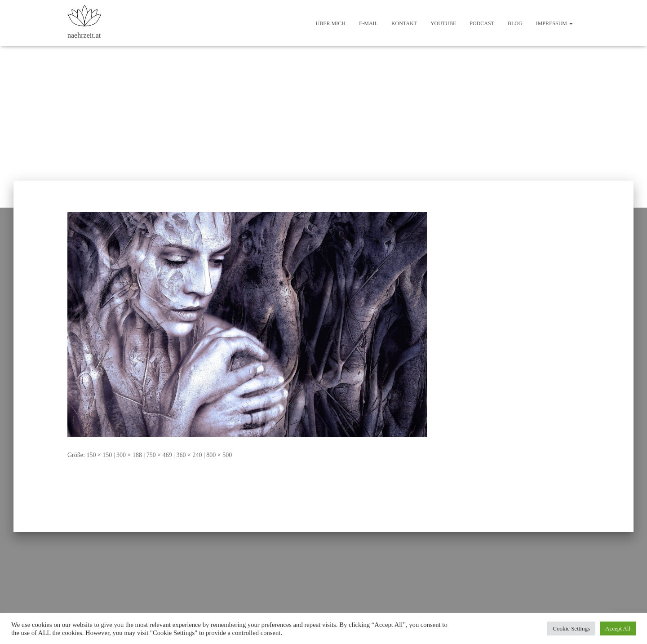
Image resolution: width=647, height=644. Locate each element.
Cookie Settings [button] (571, 628)
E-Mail (368, 23)
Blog (515, 23)
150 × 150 (99, 455)
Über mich (331, 23)
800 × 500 (219, 455)
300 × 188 (129, 455)
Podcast (482, 23)
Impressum (554, 23)
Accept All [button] (618, 628)
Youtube (443, 23)
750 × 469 (159, 455)
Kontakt (404, 23)
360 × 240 (189, 455)
